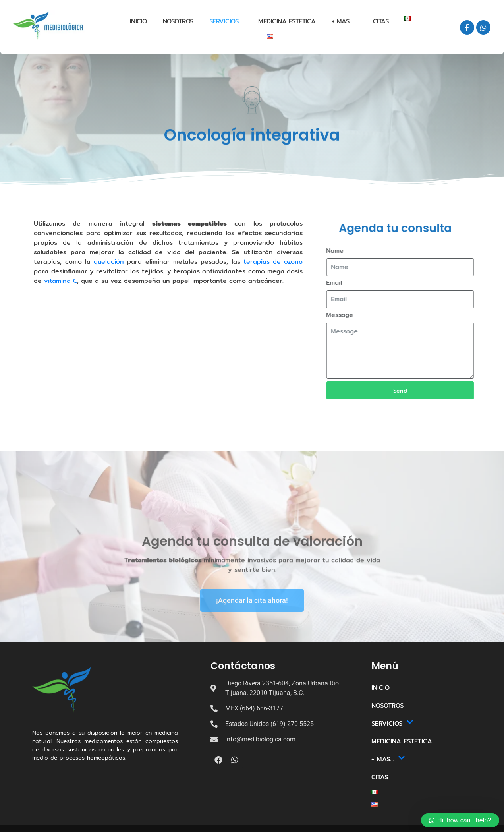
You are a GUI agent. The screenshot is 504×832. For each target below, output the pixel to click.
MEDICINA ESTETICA (287, 21)
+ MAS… (342, 21)
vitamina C (31, 281)
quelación (79, 262)
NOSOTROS (178, 21)
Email (350, 283)
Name (350, 251)
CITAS (381, 21)
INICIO (138, 21)
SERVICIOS (224, 21)
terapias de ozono (244, 262)
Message (355, 315)
